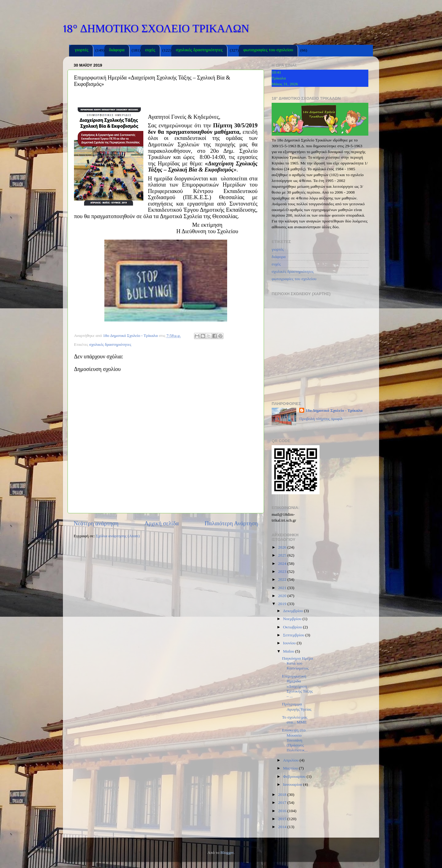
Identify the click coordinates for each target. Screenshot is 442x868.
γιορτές (82, 50)
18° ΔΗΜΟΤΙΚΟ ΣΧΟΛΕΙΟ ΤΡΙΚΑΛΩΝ (156, 29)
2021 (283, 588)
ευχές (150, 50)
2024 (283, 563)
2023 (283, 571)
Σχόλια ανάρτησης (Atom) (118, 536)
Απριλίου (291, 760)
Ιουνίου (290, 643)
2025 (283, 555)
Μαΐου (289, 651)
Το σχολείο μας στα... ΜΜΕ (295, 720)
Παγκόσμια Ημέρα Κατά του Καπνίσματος (298, 663)
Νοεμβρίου (293, 619)
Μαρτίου (291, 768)
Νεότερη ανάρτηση (96, 523)
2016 (283, 811)
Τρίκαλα (279, 78)
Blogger (227, 853)
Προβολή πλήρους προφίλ (321, 419)
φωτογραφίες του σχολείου (268, 50)
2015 (283, 819)
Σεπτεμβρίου (294, 635)
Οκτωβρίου (293, 627)
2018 (283, 795)
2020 (283, 596)
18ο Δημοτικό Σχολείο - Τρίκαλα (334, 410)
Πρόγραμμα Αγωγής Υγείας (297, 706)
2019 (283, 604)
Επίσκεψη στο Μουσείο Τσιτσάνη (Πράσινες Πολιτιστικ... (295, 740)
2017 (283, 802)
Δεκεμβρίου (293, 611)
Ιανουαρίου (293, 784)
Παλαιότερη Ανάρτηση (231, 523)
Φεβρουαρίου (295, 776)
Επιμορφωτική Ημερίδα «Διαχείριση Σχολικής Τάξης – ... (297, 686)
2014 (283, 827)
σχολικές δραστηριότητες (199, 50)
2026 (283, 547)
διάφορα (117, 50)
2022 (283, 579)
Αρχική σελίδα (161, 523)
